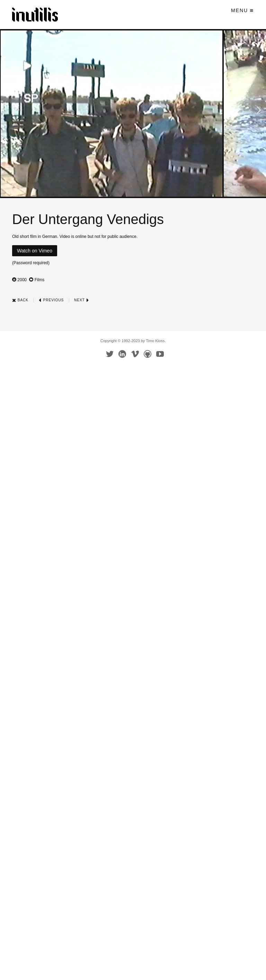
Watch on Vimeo (35, 251)
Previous (51, 300)
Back (20, 300)
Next (82, 300)
